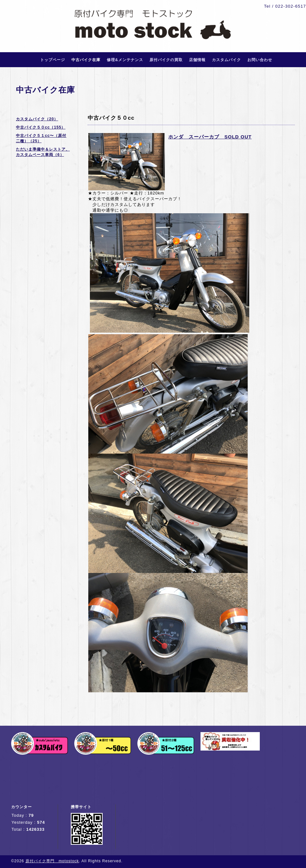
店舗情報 (197, 60)
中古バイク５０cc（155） (41, 127)
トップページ (53, 60)
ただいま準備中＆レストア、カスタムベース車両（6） (43, 152)
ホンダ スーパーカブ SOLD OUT (210, 137)
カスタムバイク (226, 60)
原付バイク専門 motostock (52, 861)
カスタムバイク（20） (37, 119)
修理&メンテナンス (125, 60)
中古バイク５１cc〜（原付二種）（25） (41, 138)
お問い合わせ (260, 60)
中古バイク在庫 (86, 60)
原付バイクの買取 (166, 60)
